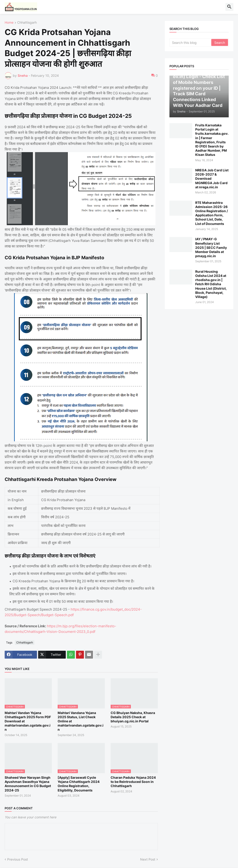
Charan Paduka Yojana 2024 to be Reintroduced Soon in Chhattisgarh (133, 782)
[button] (229, 7)
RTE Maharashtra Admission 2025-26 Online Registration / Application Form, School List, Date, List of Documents (212, 213)
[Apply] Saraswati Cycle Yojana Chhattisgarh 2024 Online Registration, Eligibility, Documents (79, 784)
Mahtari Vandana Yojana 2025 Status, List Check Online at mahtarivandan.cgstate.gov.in (81, 721)
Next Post (148, 859)
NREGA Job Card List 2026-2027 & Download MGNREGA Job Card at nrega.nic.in (212, 179)
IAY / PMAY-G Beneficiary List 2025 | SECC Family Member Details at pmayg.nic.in (211, 247)
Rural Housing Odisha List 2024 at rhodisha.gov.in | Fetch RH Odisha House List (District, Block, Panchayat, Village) (211, 284)
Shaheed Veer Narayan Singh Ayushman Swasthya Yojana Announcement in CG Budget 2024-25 (28, 784)
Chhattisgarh (27, 23)
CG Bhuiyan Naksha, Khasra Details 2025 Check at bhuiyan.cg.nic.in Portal (133, 717)
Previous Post (18, 859)
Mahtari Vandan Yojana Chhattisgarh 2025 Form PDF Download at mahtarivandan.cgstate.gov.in (28, 721)
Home (9, 23)
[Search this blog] (191, 42)
